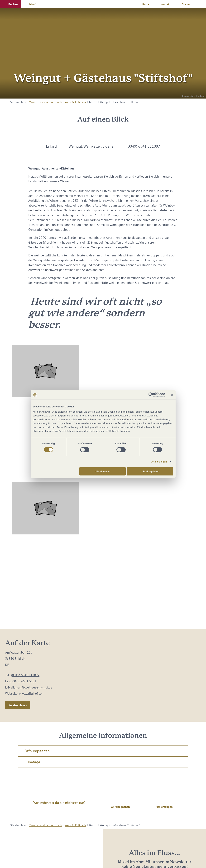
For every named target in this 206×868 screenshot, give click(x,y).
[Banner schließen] (172, 395)
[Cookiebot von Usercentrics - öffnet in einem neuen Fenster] (151, 395)
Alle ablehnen (103, 471)
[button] (10, 4)
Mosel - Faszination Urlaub (45, 102)
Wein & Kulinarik (76, 102)
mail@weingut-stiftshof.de (34, 687)
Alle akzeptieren (150, 471)
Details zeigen (159, 462)
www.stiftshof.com (32, 693)
